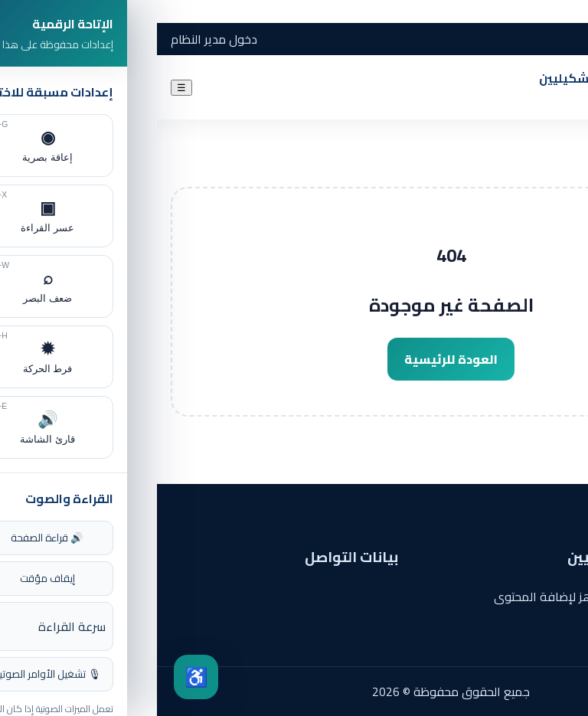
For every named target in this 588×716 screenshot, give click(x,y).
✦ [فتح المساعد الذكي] (529, 678)
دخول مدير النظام (57, 39)
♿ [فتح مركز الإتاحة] (39, 677)
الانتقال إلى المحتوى (537, 11)
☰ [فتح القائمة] (24, 88)
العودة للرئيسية (294, 359)
